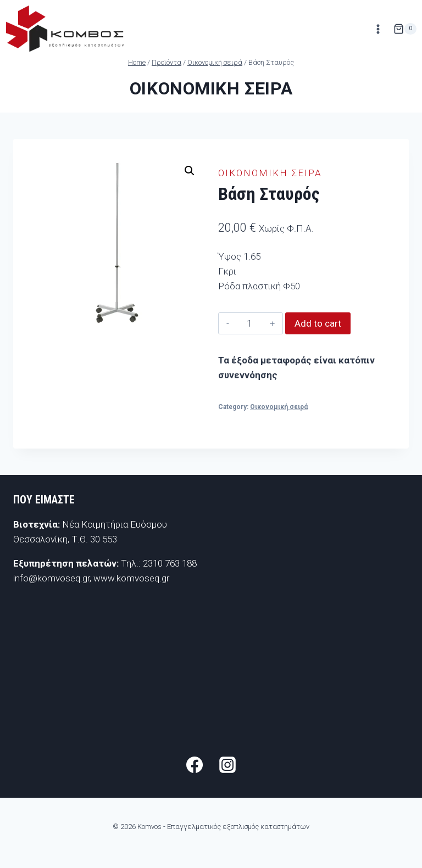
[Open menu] (378, 29)
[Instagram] (227, 765)
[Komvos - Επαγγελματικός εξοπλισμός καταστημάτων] (65, 29)
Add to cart (318, 323)
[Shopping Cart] (405, 29)
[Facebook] (195, 765)
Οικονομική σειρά (211, 88)
